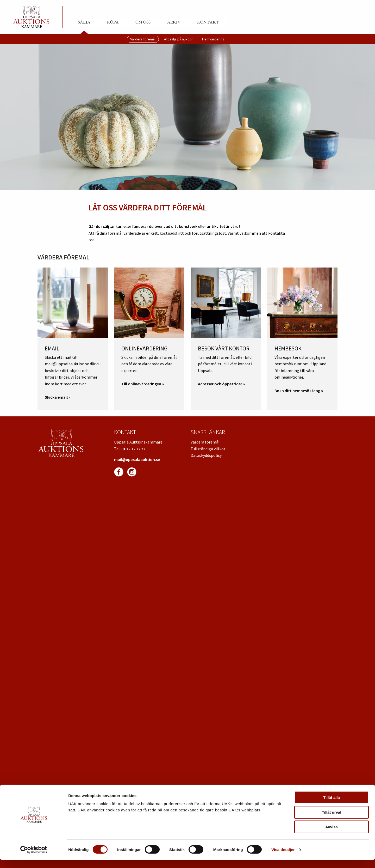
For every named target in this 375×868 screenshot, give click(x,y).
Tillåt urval (332, 820)
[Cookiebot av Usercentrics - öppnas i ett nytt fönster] (34, 858)
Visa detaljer (283, 858)
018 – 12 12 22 (133, 449)
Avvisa (332, 835)
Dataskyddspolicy (206, 455)
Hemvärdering (213, 39)
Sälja (84, 22)
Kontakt (208, 22)
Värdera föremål (143, 39)
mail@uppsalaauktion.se (137, 459)
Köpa (113, 22)
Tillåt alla (332, 806)
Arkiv (174, 22)
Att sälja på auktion (179, 39)
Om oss (143, 22)
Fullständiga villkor (208, 449)
